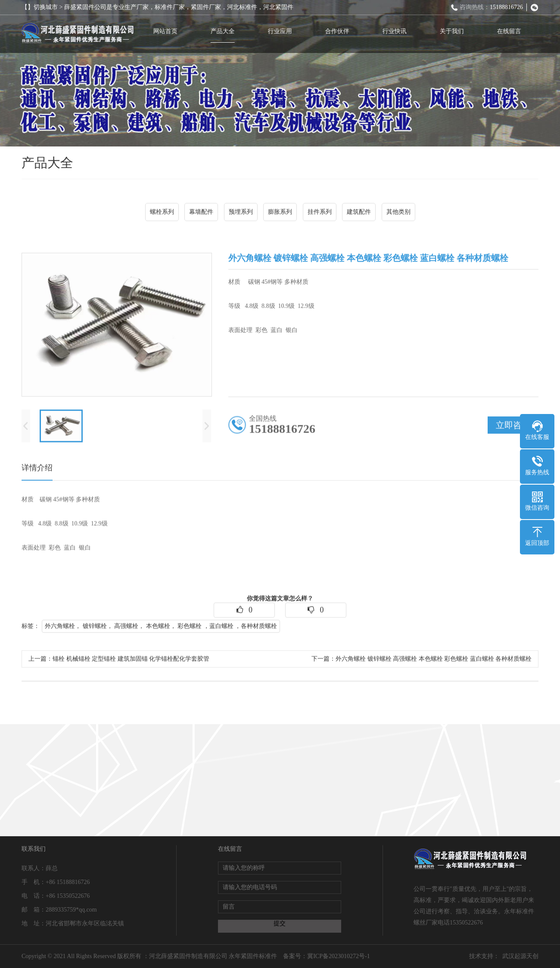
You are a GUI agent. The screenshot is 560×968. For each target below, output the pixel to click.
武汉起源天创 (520, 956)
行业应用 (282, 31)
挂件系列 (320, 213)
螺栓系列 (162, 213)
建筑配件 (359, 213)
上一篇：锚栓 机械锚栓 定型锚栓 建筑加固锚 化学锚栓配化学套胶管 (119, 661)
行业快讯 (397, 31)
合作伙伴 (339, 31)
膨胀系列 (280, 213)
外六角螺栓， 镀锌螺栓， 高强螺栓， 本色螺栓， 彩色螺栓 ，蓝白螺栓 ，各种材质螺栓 (161, 629)
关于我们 (454, 31)
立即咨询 (513, 428)
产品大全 (225, 31)
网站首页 (168, 31)
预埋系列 (241, 213)
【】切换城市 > (43, 7)
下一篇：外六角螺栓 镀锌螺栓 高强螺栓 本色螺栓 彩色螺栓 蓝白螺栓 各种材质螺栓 (422, 661)
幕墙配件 (201, 213)
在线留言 (511, 31)
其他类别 (398, 213)
